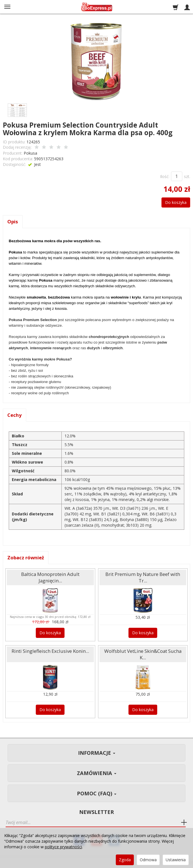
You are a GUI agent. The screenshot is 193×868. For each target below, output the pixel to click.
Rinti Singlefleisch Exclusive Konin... (50, 651)
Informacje (97, 753)
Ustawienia (176, 860)
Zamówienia (97, 773)
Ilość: (165, 176)
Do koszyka (176, 202)
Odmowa (148, 860)
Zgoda (125, 860)
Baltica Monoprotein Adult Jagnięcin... (50, 577)
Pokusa (30, 153)
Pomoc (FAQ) (97, 793)
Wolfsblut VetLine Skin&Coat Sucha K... (143, 654)
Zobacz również (26, 557)
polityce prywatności (63, 847)
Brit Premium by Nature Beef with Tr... (143, 577)
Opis (13, 222)
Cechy (15, 415)
